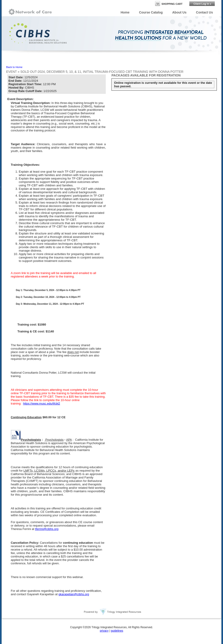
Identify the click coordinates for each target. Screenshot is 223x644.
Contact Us (204, 12)
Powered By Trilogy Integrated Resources (113, 612)
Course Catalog (151, 12)
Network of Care (30, 12)
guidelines (117, 631)
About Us (179, 12)
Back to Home (14, 67)
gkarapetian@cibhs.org (74, 594)
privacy (104, 631)
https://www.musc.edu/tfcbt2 (41, 404)
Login (202, 4)
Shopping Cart (172, 4)
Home (125, 12)
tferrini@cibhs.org (47, 529)
